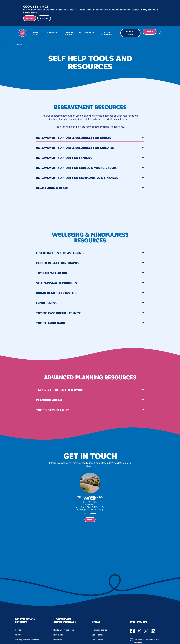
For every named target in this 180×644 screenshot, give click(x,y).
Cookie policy (30, 13)
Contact (18, 630)
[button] (90, 138)
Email (90, 520)
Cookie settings (98, 635)
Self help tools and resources (27, 640)
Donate (147, 32)
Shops (88, 33)
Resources (58, 640)
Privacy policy (147, 10)
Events (52, 33)
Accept (30, 18)
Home (19, 45)
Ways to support (70, 34)
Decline (45, 18)
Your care (37, 34)
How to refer (128, 33)
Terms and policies (99, 630)
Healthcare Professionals (64, 630)
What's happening (106, 34)
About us (19, 635)
